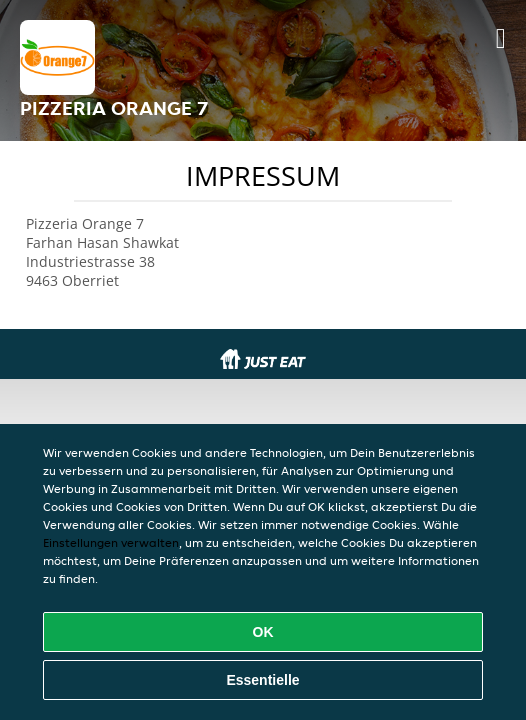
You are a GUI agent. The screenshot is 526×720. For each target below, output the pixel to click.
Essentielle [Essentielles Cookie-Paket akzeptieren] (262, 680)
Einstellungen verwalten (111, 542)
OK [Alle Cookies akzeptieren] (263, 632)
